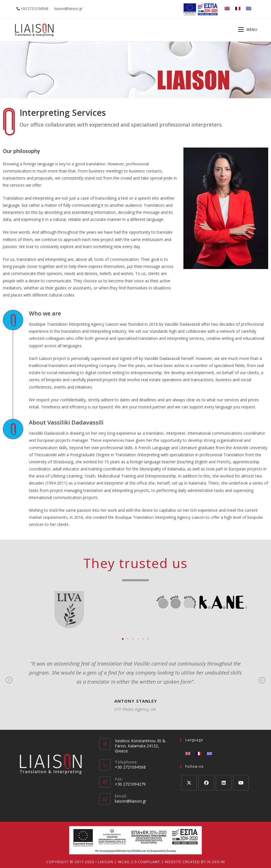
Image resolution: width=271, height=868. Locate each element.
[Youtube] (241, 783)
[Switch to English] (227, 8)
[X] (189, 783)
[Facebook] (206, 783)
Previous (9, 684)
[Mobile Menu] (248, 30)
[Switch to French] (238, 8)
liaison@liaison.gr (131, 801)
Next (262, 684)
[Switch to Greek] (249, 8)
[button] (123, 639)
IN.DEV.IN (216, 862)
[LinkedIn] (224, 783)
